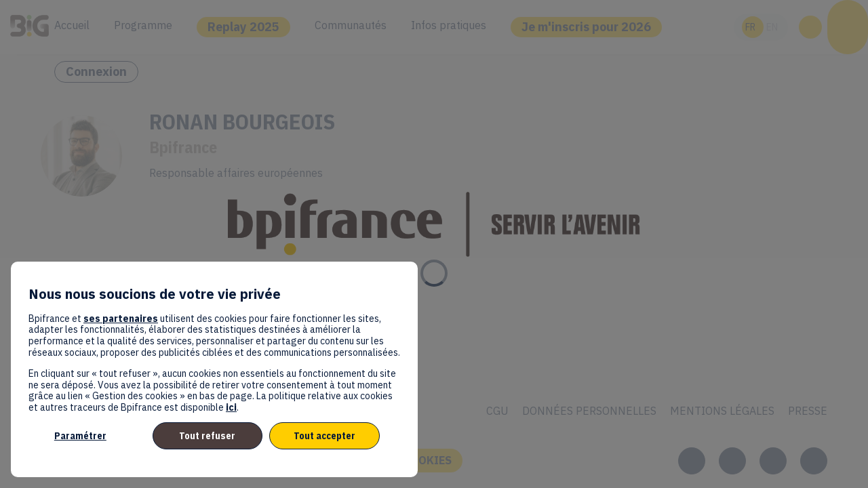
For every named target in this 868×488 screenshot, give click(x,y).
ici (231, 407)
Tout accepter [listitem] (324, 436)
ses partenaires (121, 319)
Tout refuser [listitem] (207, 436)
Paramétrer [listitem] (80, 436)
